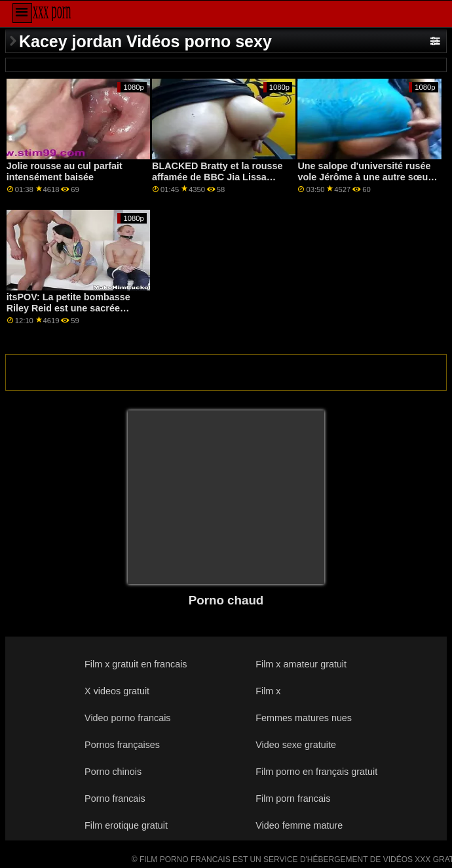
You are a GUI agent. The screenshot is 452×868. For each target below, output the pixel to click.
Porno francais (115, 799)
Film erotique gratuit (126, 825)
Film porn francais (293, 799)
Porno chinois (113, 772)
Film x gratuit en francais (136, 664)
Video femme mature (299, 825)
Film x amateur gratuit (301, 664)
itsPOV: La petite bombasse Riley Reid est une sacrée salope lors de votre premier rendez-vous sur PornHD (69, 313)
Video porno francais (127, 718)
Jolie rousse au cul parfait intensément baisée (65, 171)
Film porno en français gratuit (316, 772)
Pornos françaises (122, 745)
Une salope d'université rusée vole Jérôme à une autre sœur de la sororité (364, 177)
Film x (268, 691)
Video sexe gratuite (296, 745)
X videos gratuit (117, 691)
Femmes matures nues (304, 718)
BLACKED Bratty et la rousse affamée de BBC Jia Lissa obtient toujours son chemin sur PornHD (217, 182)
